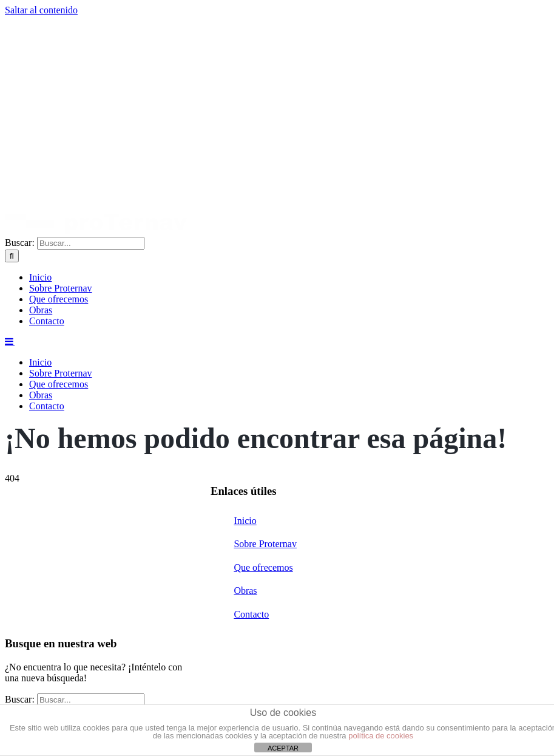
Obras (245, 591)
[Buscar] (12, 256)
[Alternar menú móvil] (10, 341)
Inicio (245, 521)
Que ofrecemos (263, 567)
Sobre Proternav (265, 544)
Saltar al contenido (41, 10)
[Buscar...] (91, 243)
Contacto (251, 614)
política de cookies (381, 736)
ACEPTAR (283, 748)
